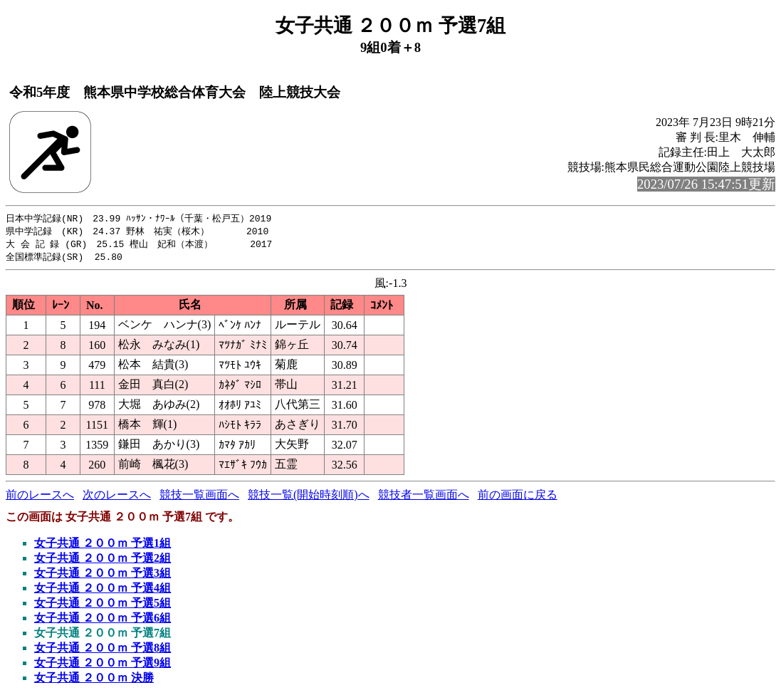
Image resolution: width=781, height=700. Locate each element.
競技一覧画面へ (199, 497)
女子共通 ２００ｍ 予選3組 (103, 576)
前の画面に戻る (518, 497)
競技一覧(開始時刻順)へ (309, 497)
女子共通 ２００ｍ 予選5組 (103, 606)
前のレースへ (40, 497)
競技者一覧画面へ (424, 497)
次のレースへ (117, 497)
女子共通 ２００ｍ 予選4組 (103, 591)
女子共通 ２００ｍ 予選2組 (103, 561)
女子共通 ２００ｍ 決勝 (94, 680)
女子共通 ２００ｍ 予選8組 (103, 651)
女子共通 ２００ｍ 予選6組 (103, 621)
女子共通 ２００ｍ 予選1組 (103, 546)
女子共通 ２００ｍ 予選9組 (103, 665)
